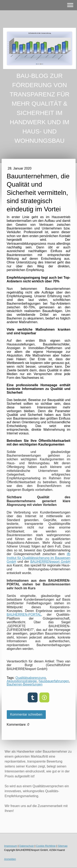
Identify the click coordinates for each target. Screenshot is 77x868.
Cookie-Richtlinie (46, 846)
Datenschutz (27, 846)
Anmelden (10, 859)
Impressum (11, 846)
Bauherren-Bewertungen (25, 684)
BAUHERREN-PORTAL (24, 615)
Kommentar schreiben (26, 714)
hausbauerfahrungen (54, 681)
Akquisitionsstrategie (22, 681)
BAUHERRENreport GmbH (50, 562)
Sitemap (63, 846)
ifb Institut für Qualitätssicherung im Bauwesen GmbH (39, 558)
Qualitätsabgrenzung (31, 678)
